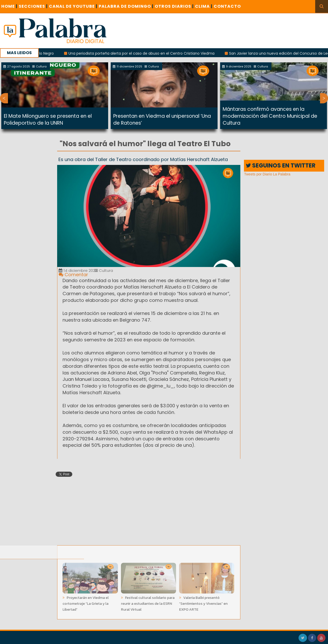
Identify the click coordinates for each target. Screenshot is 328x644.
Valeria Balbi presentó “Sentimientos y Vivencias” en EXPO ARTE (203, 602)
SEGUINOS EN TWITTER (281, 166)
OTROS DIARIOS (174, 6)
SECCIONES (33, 6)
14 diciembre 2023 (78, 270)
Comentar (73, 275)
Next (324, 98)
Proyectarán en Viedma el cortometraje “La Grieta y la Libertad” (86, 602)
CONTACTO (227, 6)
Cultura (104, 270)
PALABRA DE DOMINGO (126, 6)
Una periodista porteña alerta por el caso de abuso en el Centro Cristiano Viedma (144, 53)
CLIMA (204, 6)
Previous (4, 98)
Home (9, 6)
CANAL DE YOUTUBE (73, 6)
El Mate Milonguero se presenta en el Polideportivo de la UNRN (48, 120)
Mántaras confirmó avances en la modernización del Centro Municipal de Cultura (270, 116)
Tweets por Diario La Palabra (267, 174)
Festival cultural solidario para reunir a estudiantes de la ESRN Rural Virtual (148, 602)
